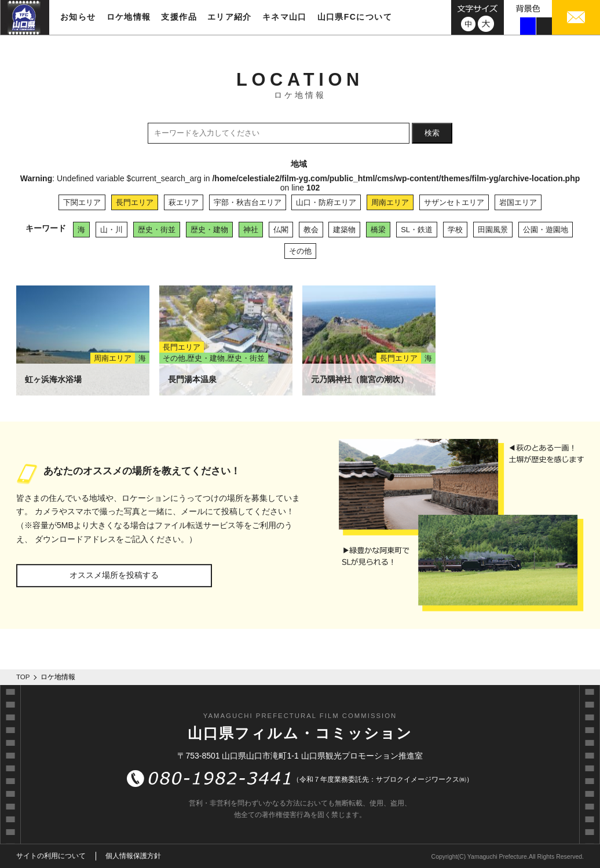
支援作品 (179, 17)
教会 (311, 230)
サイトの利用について (51, 856)
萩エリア (184, 202)
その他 (300, 251)
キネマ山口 (285, 17)
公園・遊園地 (546, 230)
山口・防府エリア (326, 202)
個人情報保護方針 (133, 856)
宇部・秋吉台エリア (248, 202)
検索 (432, 133)
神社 (251, 230)
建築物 (344, 230)
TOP (23, 677)
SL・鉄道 (417, 230)
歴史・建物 (209, 230)
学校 (455, 230)
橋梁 (378, 230)
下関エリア (82, 202)
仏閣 (281, 230)
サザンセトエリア (454, 202)
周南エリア (390, 202)
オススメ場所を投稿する (114, 575)
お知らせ (78, 17)
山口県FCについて (355, 17)
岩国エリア (518, 202)
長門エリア (135, 202)
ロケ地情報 (129, 17)
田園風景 (493, 230)
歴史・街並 (157, 230)
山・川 (111, 230)
